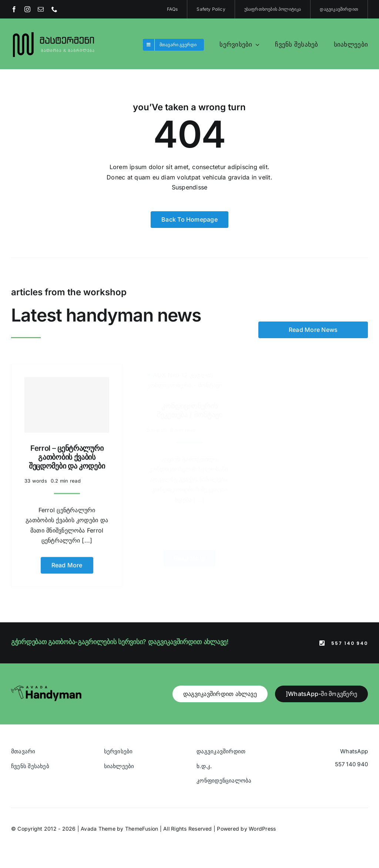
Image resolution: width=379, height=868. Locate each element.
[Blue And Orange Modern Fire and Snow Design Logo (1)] (54, 33)
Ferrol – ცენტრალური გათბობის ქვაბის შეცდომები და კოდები (67, 453)
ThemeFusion (142, 829)
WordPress (262, 829)
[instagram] (27, 9)
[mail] (41, 9)
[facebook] (14, 9)
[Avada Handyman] (46, 689)
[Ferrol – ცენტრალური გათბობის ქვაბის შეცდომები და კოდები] (67, 401)
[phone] (54, 9)
